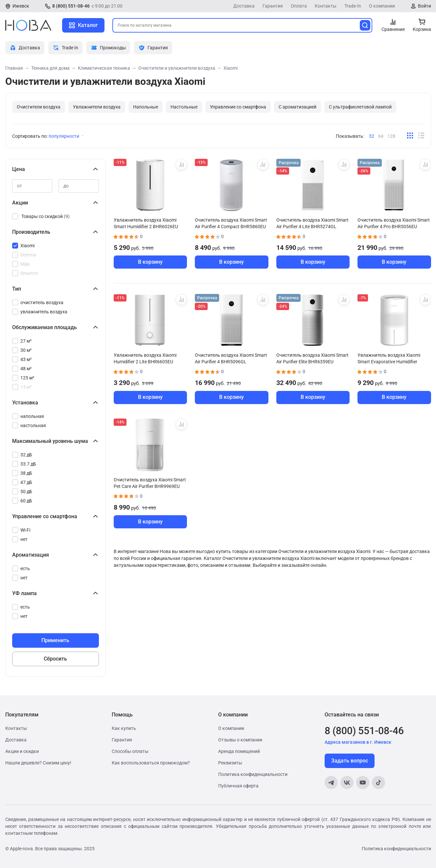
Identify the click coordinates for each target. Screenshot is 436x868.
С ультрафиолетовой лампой (360, 107)
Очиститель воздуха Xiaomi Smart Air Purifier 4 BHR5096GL (231, 358)
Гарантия (273, 6)
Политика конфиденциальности (253, 774)
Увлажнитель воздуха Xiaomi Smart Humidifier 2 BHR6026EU (146, 223)
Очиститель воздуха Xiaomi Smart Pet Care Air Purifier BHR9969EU (150, 483)
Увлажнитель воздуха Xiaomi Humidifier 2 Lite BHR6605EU (145, 358)
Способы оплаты (130, 751)
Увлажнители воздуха (97, 107)
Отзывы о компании (240, 740)
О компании (382, 6)
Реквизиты (230, 763)
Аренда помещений (239, 751)
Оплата (299, 6)
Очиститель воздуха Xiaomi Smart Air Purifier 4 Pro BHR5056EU (394, 223)
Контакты (326, 6)
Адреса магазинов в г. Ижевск (358, 742)
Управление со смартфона (238, 107)
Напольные (146, 107)
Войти (425, 6)
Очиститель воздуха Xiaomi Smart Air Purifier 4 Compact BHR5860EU (231, 223)
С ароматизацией (298, 107)
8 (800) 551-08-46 (71, 6)
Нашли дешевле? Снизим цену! (38, 763)
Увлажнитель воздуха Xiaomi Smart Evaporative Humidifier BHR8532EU (389, 358)
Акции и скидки (22, 751)
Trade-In (353, 6)
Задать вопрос (350, 761)
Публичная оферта (238, 786)
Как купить (124, 728)
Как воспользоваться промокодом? (151, 763)
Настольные (184, 107)
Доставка (244, 6)
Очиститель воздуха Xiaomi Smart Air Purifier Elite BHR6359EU (312, 358)
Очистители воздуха (39, 107)
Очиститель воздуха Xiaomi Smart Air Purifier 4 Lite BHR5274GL (312, 223)
